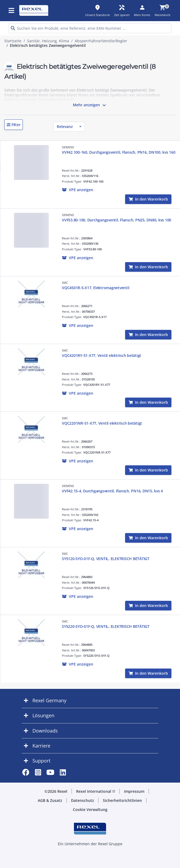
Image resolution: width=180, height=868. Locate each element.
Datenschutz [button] (82, 800)
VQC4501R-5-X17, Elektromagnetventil (95, 288)
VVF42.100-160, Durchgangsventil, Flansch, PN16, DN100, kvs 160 (119, 152)
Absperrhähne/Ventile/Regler (101, 41)
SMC (65, 283)
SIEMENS (68, 147)
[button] (14, 125)
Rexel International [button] (96, 791)
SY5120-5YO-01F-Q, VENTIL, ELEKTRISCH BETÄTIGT (106, 559)
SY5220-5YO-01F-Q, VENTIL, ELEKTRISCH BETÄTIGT (106, 626)
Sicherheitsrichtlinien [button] (122, 800)
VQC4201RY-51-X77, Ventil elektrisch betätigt (102, 355)
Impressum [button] (134, 791)
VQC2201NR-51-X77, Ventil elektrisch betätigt (102, 423)
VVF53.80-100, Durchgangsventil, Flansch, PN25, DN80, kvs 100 (117, 220)
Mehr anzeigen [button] (90, 105)
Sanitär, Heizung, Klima (48, 41)
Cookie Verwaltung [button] (90, 809)
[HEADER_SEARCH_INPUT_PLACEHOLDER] (90, 28)
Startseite (13, 41)
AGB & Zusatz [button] (50, 800)
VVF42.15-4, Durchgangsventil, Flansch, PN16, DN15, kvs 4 (112, 491)
